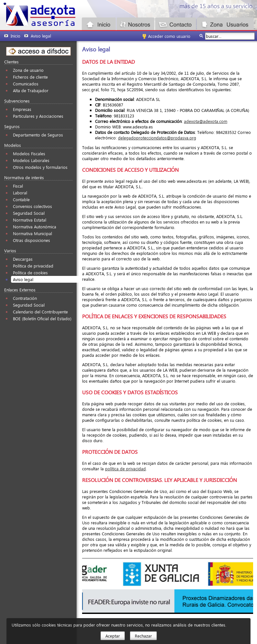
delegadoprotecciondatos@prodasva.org (157, 138)
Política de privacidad (33, 266)
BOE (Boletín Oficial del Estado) (42, 318)
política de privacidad (125, 469)
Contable (21, 199)
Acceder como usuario (169, 36)
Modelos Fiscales (29, 153)
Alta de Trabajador (31, 90)
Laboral (20, 193)
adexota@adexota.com (206, 121)
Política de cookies (30, 273)
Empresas (22, 109)
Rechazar (143, 636)
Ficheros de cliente (30, 77)
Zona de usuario (28, 70)
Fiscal (18, 186)
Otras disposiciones (32, 240)
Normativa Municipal (32, 233)
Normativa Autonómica (35, 227)
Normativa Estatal (30, 220)
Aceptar (113, 636)
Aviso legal (23, 279)
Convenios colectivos (32, 206)
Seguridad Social (29, 213)
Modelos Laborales (31, 160)
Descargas (23, 259)
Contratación (25, 298)
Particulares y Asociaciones (38, 116)
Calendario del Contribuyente (40, 312)
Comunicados (26, 84)
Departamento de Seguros (38, 135)
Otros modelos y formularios (40, 167)
